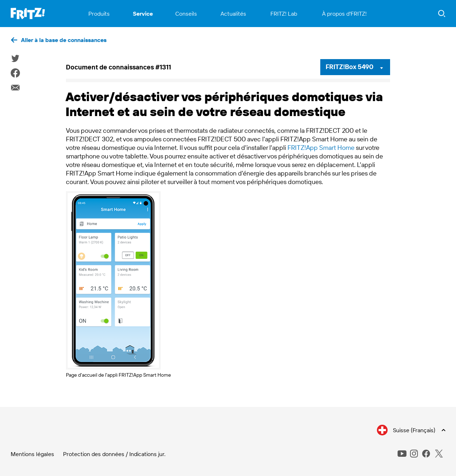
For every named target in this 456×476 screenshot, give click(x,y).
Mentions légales (32, 454)
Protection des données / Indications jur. (114, 454)
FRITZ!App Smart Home (321, 148)
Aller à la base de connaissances (64, 40)
